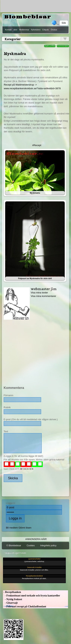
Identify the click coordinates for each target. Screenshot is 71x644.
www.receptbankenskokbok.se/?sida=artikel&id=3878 (32, 88)
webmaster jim (44, 289)
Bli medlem (12, 528)
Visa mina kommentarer (43, 296)
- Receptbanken (12, 592)
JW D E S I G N (26, 469)
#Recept (37, 145)
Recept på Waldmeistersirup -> (20, 85)
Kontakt (8, 30)
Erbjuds (46, 30)
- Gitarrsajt (10, 603)
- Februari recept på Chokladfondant (25, 607)
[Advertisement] (35, 351)
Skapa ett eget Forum (15, 553)
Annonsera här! (36, 539)
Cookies (31, 546)
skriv (15, 30)
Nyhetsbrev (36, 30)
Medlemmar (24, 30)
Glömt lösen (25, 528)
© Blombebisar (14, 546)
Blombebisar (28, 17)
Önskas (54, 30)
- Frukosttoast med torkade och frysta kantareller (32, 596)
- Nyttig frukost (13, 599)
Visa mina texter (39, 293)
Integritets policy (48, 546)
